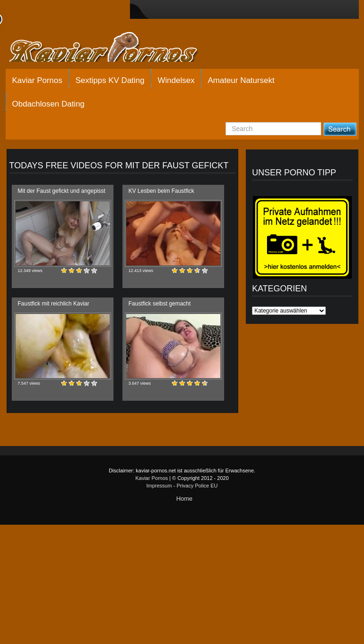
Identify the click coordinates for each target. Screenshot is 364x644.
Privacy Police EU (197, 486)
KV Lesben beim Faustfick (161, 191)
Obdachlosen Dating (49, 104)
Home (184, 499)
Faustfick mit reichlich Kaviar (54, 304)
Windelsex (176, 80)
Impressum (159, 486)
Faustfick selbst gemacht (160, 304)
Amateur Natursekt (241, 80)
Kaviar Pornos (37, 80)
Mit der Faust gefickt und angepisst (62, 191)
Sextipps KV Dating (110, 80)
